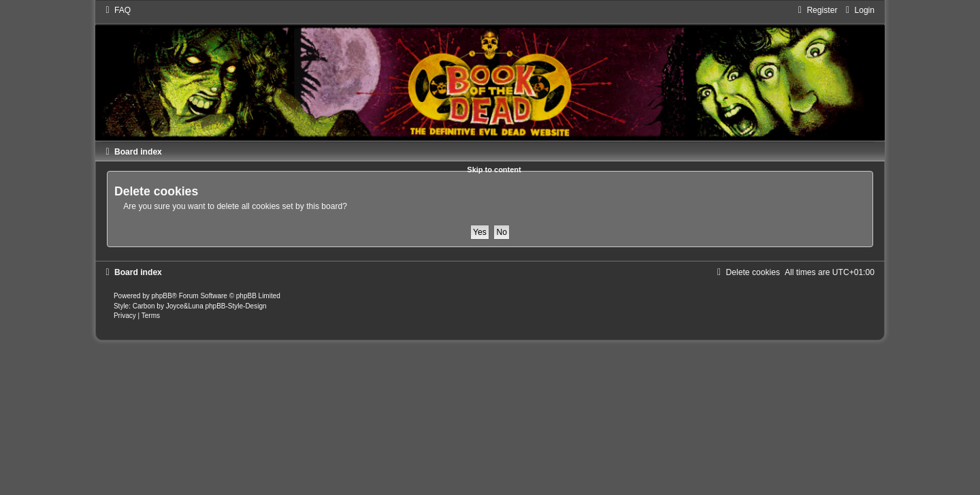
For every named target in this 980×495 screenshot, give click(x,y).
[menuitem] (116, 10)
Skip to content (494, 170)
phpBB (162, 296)
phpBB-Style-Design (235, 306)
